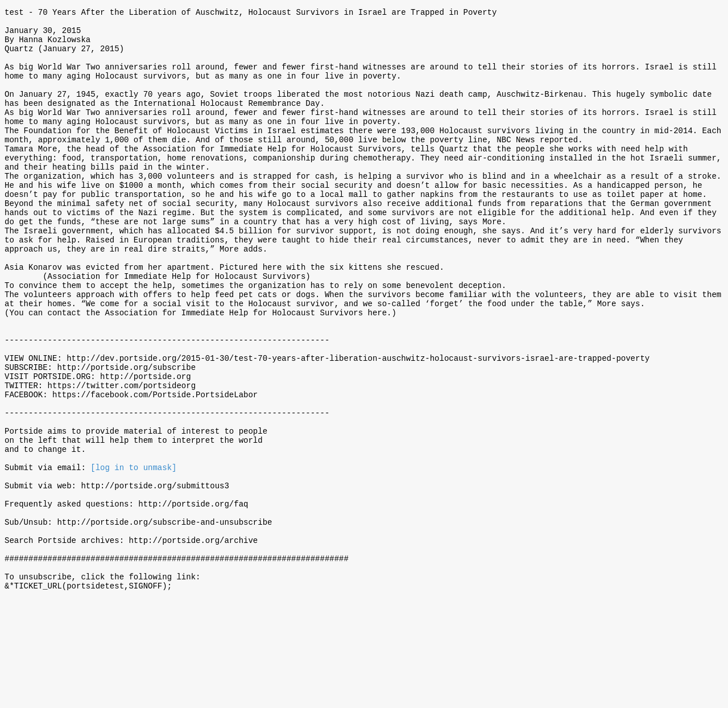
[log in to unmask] (133, 554)
